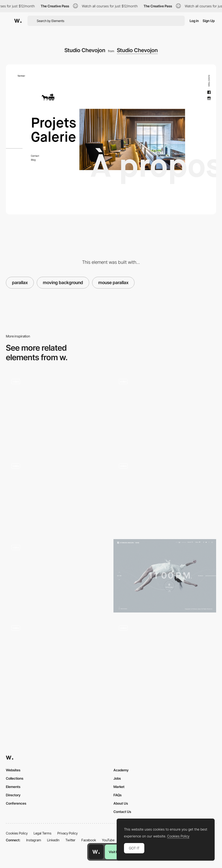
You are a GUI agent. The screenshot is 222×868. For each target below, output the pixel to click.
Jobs (117, 778)
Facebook (89, 840)
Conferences (16, 803)
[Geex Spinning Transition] (165, 656)
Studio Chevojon (137, 50)
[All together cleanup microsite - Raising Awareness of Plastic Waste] (57, 576)
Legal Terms (43, 833)
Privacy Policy (68, 833)
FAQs (117, 795)
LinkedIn (53, 840)
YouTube (108, 840)
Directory (13, 795)
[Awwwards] (18, 21)
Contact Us (122, 812)
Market (119, 787)
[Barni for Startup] (57, 410)
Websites (13, 770)
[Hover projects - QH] (165, 412)
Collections (15, 778)
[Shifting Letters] (57, 495)
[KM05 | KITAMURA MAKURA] (165, 576)
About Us (121, 803)
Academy (121, 770)
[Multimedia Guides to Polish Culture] (165, 494)
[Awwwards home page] (96, 852)
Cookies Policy (17, 833)
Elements (13, 787)
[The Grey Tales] (57, 656)
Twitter (70, 840)
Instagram (34, 840)
